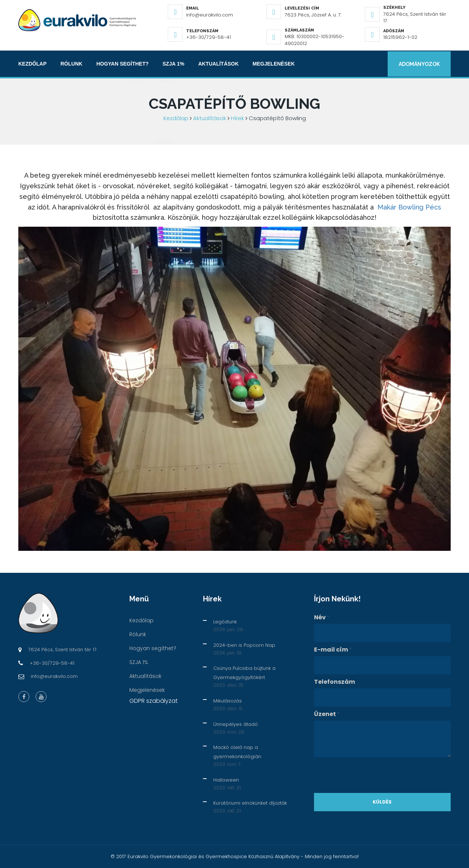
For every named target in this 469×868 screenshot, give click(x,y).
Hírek (237, 118)
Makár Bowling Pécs (409, 207)
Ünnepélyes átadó (236, 724)
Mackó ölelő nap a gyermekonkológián (237, 752)
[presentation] (370, 775)
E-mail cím (333, 650)
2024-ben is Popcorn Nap (244, 645)
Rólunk (71, 64)
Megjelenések (274, 64)
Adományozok (418, 64)
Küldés (382, 802)
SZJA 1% (173, 64)
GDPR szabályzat (154, 701)
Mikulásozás (228, 701)
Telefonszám (335, 682)
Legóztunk (225, 622)
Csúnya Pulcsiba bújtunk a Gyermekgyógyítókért (244, 673)
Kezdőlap (32, 64)
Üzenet (327, 714)
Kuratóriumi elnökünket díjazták (250, 803)
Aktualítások (218, 64)
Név (322, 617)
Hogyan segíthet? (123, 64)
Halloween (226, 780)
